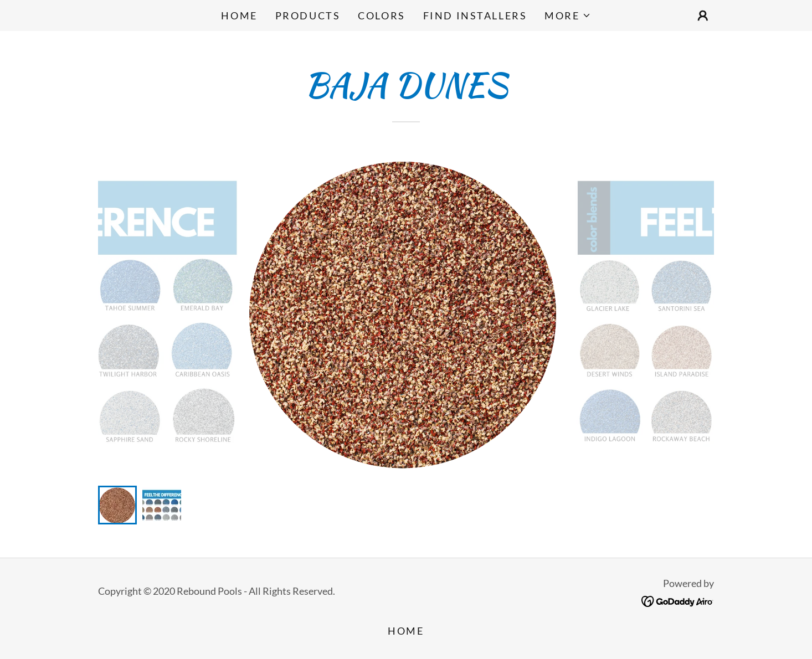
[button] (567, 16)
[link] (678, 600)
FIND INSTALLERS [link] (475, 16)
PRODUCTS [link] (308, 16)
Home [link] (239, 16)
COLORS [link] (381, 16)
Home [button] (406, 631)
